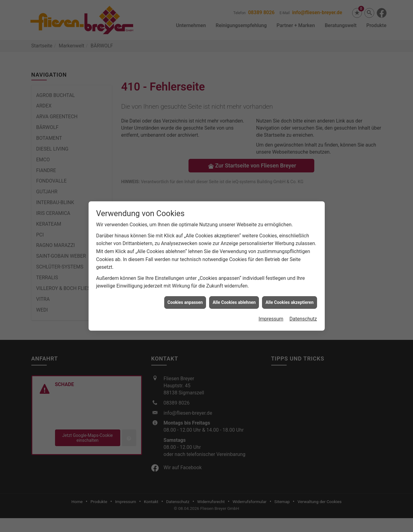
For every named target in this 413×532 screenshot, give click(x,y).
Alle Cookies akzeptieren (289, 287)
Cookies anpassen (185, 287)
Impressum (271, 304)
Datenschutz (303, 304)
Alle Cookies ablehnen (234, 287)
